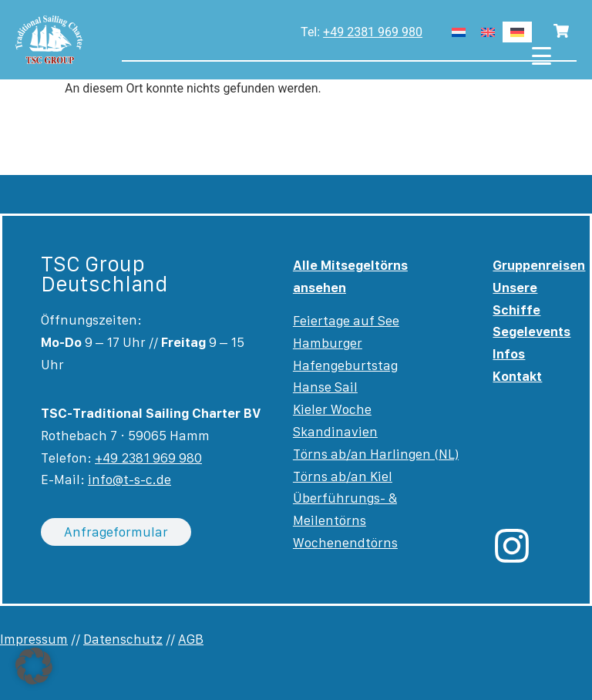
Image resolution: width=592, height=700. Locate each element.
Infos (509, 354)
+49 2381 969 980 (373, 32)
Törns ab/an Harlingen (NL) (376, 454)
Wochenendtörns (345, 543)
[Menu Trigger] (542, 56)
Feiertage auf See (346, 321)
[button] (34, 666)
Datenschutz (123, 639)
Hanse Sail (325, 387)
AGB (191, 639)
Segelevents (531, 331)
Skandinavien (335, 432)
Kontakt (517, 376)
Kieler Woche (332, 409)
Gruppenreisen (539, 265)
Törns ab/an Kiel (343, 476)
